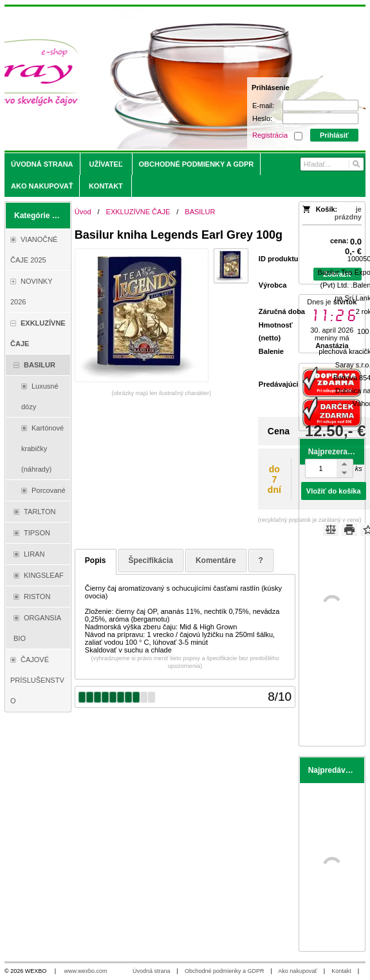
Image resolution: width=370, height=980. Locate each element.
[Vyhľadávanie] (332, 164)
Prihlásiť (334, 135)
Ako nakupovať (297, 971)
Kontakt (341, 971)
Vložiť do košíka (334, 491)
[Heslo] (320, 118)
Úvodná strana (152, 971)
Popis (96, 560)
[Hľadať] (356, 164)
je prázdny (348, 213)
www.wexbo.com (86, 971)
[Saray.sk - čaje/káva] (141, 79)
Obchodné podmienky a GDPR (225, 971)
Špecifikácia (151, 560)
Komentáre (216, 560)
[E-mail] (320, 106)
